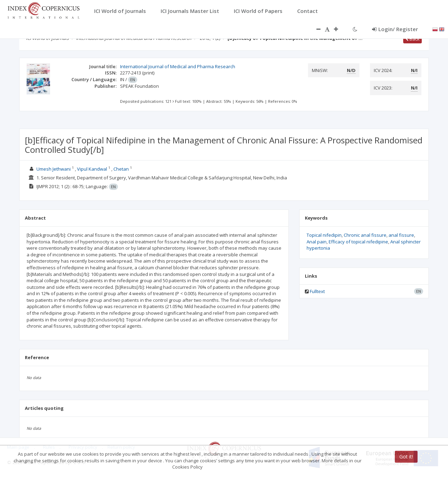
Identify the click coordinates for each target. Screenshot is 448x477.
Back (412, 39)
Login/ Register (395, 29)
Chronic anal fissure (365, 235)
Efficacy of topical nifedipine (358, 242)
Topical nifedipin (324, 235)
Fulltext (317, 291)
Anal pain (317, 242)
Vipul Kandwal (92, 169)
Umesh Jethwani (54, 169)
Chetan (122, 169)
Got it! (406, 457)
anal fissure (401, 235)
